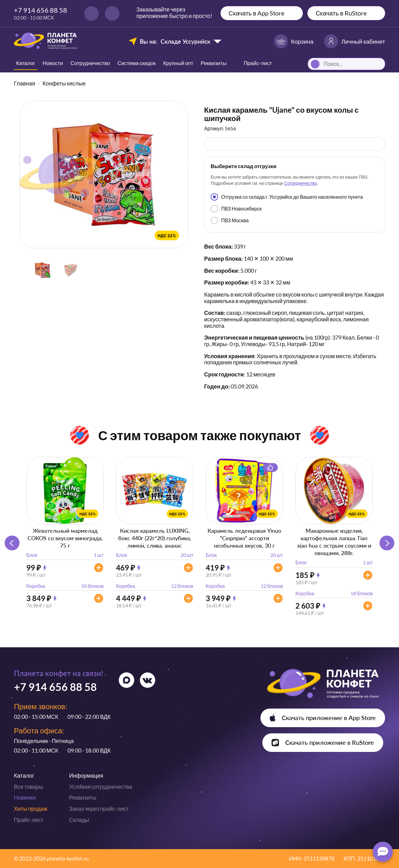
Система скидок (137, 63)
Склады (79, 820)
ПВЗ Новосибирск (236, 209)
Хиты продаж (31, 809)
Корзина (294, 41)
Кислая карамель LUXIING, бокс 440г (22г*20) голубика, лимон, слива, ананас (155, 538)
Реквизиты (214, 63)
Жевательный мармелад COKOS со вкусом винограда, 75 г (65, 538)
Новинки (25, 797)
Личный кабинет (355, 41)
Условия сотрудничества (101, 787)
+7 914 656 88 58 (41, 10)
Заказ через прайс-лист (99, 809)
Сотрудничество (90, 63)
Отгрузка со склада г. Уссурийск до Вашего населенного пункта (287, 197)
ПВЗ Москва (230, 220)
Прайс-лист (29, 820)
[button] (387, 543)
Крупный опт (178, 63)
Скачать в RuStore (341, 13)
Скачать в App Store (257, 13)
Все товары (28, 787)
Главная (25, 83)
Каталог (26, 63)
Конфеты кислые (64, 83)
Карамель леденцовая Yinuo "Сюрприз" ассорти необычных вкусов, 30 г (244, 538)
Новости (53, 63)
